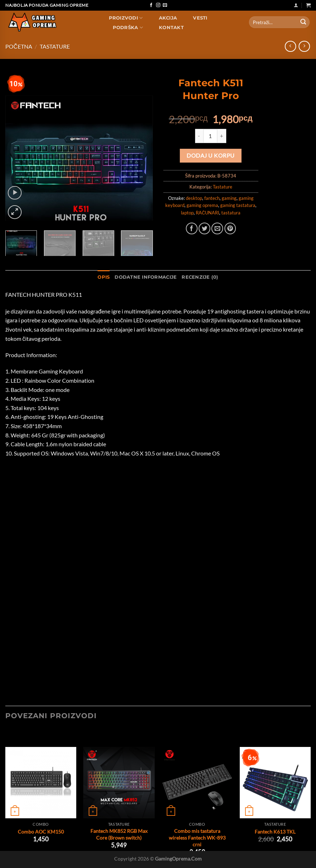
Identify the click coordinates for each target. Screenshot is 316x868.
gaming (229, 198)
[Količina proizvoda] (210, 136)
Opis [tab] (104, 277)
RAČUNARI (207, 213)
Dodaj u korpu (210, 155)
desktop (194, 198)
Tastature (55, 46)
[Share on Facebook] (192, 228)
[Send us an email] (165, 5)
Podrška (128, 28)
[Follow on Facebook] (151, 5)
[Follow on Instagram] (158, 5)
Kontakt (171, 28)
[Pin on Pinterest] (230, 228)
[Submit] (303, 22)
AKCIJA (168, 18)
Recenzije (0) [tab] (200, 277)
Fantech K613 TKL (275, 832)
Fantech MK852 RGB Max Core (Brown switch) (119, 834)
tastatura (231, 213)
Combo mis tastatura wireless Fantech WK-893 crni (197, 837)
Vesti (200, 18)
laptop (187, 213)
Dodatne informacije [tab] (146, 277)
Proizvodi (126, 18)
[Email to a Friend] (217, 228)
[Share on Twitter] (204, 228)
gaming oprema (202, 205)
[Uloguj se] (296, 5)
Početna (19, 46)
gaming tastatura (238, 205)
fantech (212, 198)
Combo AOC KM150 (41, 832)
